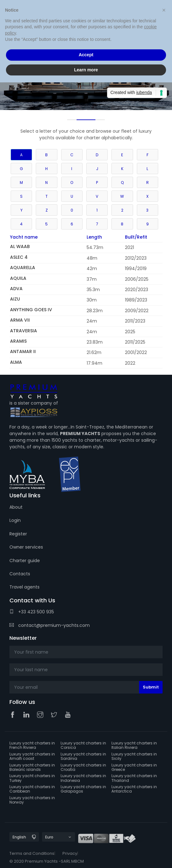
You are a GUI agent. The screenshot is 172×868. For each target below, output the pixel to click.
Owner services (26, 547)
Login (15, 520)
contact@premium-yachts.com (50, 625)
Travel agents (24, 587)
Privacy (70, 853)
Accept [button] (86, 55)
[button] (164, 10)
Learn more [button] (86, 70)
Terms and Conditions (32, 853)
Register (18, 534)
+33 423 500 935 (32, 612)
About (16, 507)
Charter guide (25, 561)
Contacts (20, 574)
